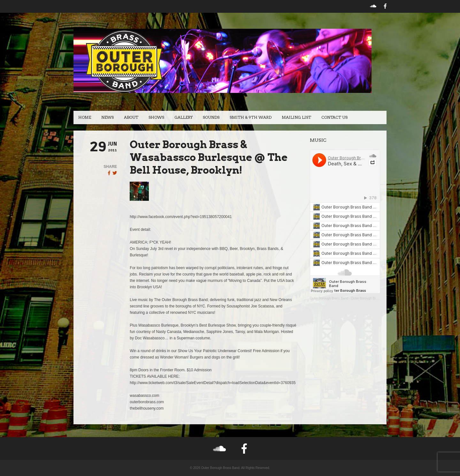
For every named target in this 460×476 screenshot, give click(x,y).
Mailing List (296, 117)
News (107, 117)
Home (85, 117)
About (131, 117)
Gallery (184, 117)
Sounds (211, 117)
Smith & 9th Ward (251, 117)
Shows (156, 117)
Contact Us (334, 117)
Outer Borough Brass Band (329, 298)
